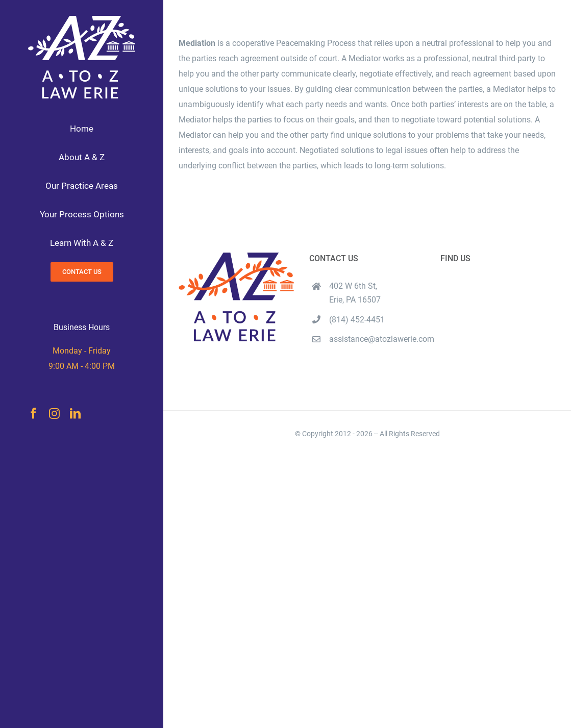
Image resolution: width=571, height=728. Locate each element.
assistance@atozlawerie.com (377, 339)
